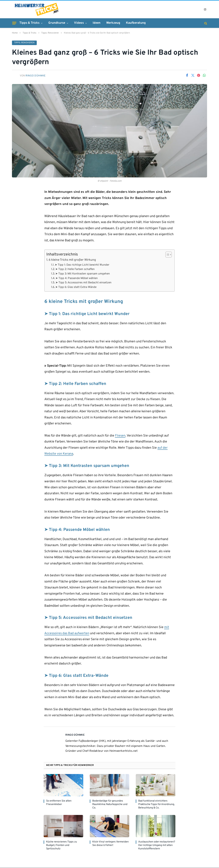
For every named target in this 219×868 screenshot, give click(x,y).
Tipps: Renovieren (24, 43)
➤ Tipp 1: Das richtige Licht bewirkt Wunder (82, 265)
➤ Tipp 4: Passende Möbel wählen (77, 278)
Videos (79, 23)
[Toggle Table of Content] (167, 255)
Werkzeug (113, 23)
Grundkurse (57, 23)
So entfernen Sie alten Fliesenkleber (59, 803)
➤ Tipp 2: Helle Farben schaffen (75, 269)
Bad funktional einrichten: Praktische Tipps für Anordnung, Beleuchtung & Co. (156, 805)
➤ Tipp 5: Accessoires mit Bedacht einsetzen (84, 283)
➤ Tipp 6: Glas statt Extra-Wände (76, 287)
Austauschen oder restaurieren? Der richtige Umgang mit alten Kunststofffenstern (157, 845)
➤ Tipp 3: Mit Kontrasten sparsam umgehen (83, 274)
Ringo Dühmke (36, 76)
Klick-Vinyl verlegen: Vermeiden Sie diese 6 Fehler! (110, 844)
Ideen (97, 23)
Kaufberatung (136, 23)
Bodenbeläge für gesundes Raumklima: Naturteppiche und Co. (110, 805)
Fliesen (120, 436)
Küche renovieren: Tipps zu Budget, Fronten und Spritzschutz (62, 845)
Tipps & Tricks (29, 23)
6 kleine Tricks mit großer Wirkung (72, 260)
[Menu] (14, 23)
